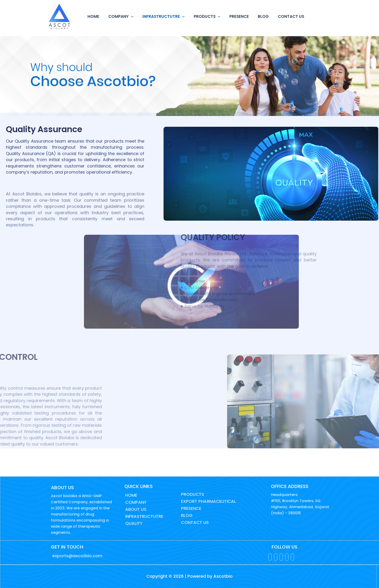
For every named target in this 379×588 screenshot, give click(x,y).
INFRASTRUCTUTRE (161, 16)
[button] (129, 16)
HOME (93, 16)
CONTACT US (284, 16)
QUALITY (133, 523)
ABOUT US (135, 509)
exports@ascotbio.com (77, 556)
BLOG (258, 16)
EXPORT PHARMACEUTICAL (208, 501)
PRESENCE (234, 16)
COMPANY (119, 16)
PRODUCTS (203, 16)
